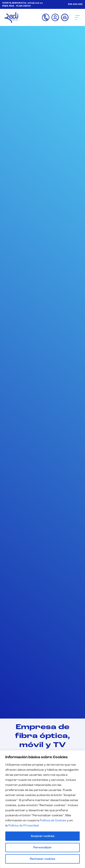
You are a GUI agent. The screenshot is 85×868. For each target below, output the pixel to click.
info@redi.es (35, 3)
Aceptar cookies (43, 836)
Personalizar (42, 848)
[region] (42, 809)
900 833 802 (75, 4)
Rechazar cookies (43, 859)
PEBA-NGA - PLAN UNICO (17, 6)
